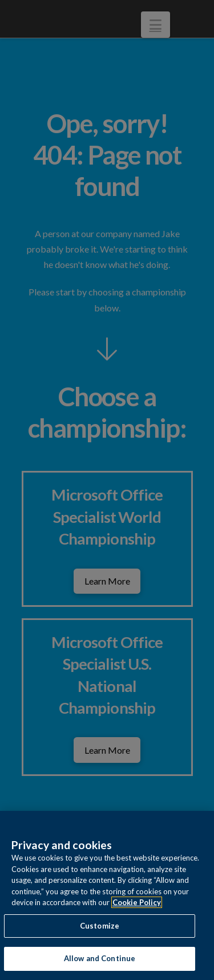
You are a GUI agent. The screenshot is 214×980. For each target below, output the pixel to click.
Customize (100, 926)
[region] (107, 895)
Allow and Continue (100, 958)
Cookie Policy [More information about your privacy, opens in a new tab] (137, 902)
